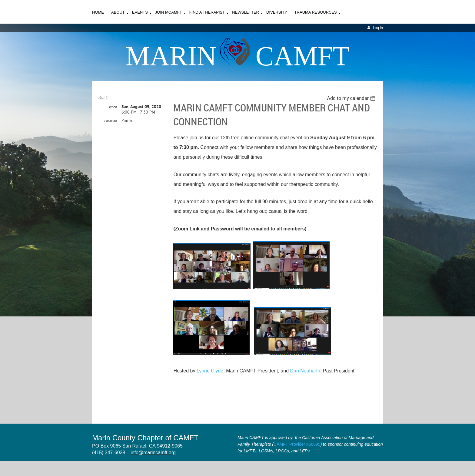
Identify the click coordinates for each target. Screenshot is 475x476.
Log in (378, 28)
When (113, 107)
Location (111, 121)
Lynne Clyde (210, 371)
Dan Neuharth (305, 371)
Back (103, 98)
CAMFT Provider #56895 (297, 444)
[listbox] (352, 98)
